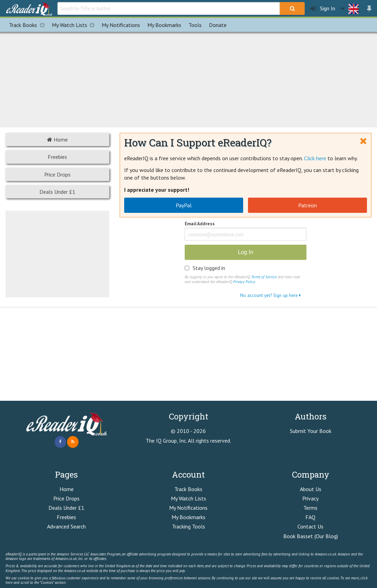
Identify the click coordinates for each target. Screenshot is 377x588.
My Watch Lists (75, 25)
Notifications (121, 25)
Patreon (307, 205)
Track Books (29, 25)
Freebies (57, 157)
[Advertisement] (188, 79)
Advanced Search (66, 526)
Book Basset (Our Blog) (311, 536)
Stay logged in (209, 268)
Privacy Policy (244, 282)
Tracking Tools (188, 526)
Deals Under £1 (57, 192)
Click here (315, 158)
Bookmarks (164, 25)
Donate (218, 25)
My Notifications (188, 508)
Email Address (200, 224)
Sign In (323, 8)
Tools (195, 25)
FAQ (310, 517)
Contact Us (310, 526)
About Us (311, 489)
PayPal (184, 205)
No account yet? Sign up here (270, 295)
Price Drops (57, 174)
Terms (310, 508)
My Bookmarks (188, 517)
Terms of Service (264, 277)
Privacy (310, 498)
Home (57, 139)
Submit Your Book (311, 431)
